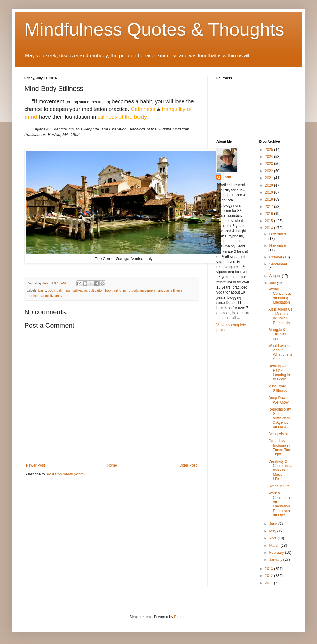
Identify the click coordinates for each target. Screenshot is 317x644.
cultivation (96, 290)
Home (112, 465)
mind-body (131, 290)
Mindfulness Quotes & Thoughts (154, 29)
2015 (269, 221)
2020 (269, 185)
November (278, 246)
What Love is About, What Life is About (280, 352)
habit (109, 290)
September (278, 264)
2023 (269, 164)
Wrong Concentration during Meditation (280, 296)
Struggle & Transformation (280, 334)
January (276, 560)
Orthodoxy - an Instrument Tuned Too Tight (280, 448)
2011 (269, 583)
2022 (269, 171)
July (273, 283)
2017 (269, 207)
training (32, 296)
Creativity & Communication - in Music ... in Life (280, 470)
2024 (269, 157)
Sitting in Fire (279, 486)
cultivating (80, 290)
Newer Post (35, 465)
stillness (176, 290)
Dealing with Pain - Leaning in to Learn (279, 373)
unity (59, 296)
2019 (269, 192)
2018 (269, 199)
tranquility (46, 296)
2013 (269, 569)
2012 (269, 576)
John (227, 177)
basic (42, 290)
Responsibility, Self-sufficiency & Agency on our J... (280, 418)
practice (163, 290)
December (278, 234)
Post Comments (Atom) (66, 474)
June (274, 524)
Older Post (188, 465)
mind (118, 290)
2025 (269, 150)
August (275, 276)
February (277, 553)
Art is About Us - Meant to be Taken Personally (280, 316)
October (276, 257)
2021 (269, 178)
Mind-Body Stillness (277, 388)
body (51, 290)
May (273, 531)
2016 (269, 214)
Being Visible (279, 434)
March (275, 546)
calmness (64, 290)
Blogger (180, 617)
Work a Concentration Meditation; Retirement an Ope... (280, 504)
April (273, 538)
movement (148, 290)
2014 (269, 228)
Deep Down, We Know (278, 400)
